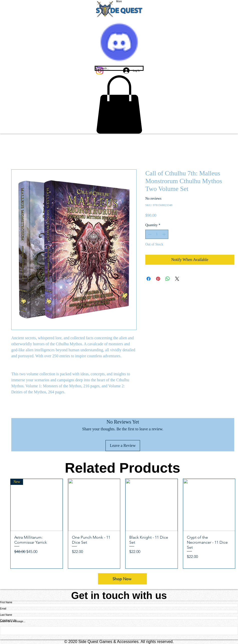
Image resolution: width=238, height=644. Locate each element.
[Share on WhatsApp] (168, 279)
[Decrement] (149, 234)
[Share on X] (177, 279)
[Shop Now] (122, 579)
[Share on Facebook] (149, 279)
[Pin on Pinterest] (158, 279)
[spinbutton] (157, 234)
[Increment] (164, 234)
